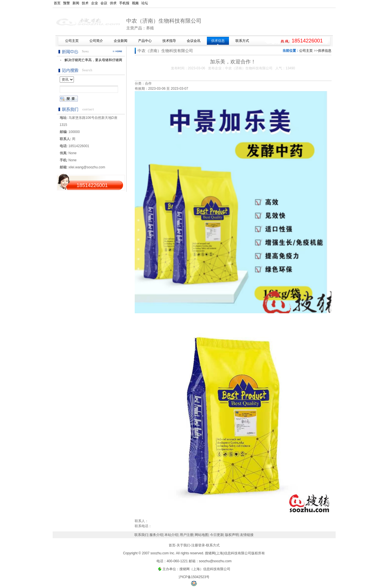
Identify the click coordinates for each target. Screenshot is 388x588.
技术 (85, 3)
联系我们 (141, 535)
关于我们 (183, 545)
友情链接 (247, 535)
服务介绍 (156, 535)
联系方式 (213, 545)
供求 (113, 3)
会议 (104, 3)
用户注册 (187, 535)
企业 (95, 3)
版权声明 (232, 535)
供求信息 (325, 51)
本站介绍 (171, 535)
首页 (57, 3)
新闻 (76, 3)
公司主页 (306, 51)
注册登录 (198, 545)
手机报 (124, 3)
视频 (135, 3)
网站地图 (201, 535)
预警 (67, 3)
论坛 (145, 3)
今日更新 (217, 535)
